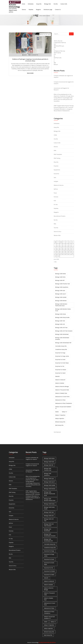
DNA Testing (57, 158)
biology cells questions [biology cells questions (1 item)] (62, 287)
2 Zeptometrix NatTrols (60, 43)
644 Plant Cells (58, 58)
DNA (55, 151)
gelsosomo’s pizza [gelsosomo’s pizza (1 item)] (60, 400)
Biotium (56, 64)
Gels (55, 178)
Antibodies (31, 4)
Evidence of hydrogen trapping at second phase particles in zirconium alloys (30, 60)
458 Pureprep (57, 53)
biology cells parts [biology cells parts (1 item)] (60, 277)
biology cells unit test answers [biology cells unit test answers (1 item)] (64, 331)
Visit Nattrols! (57, 432)
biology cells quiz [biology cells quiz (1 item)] (60, 291)
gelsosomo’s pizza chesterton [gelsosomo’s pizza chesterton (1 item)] (64, 403)
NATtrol (56, 189)
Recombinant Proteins (60, 216)
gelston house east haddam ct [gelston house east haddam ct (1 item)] (63, 408)
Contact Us (58, 10)
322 (55, 44)
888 (55, 63)
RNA (55, 224)
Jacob (25, 55)
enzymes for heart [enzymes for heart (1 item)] (60, 373)
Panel (55, 193)
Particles (56, 197)
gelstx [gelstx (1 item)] (57, 412)
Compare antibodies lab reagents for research (63, 76)
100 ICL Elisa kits (58, 41)
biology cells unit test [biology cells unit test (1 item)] (61, 328)
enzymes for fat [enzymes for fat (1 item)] (60, 366)
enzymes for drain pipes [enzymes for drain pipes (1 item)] (62, 363)
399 (55, 48)
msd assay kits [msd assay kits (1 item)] (59, 425)
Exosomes (56, 174)
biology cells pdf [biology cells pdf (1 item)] (60, 280)
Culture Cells (64, 4)
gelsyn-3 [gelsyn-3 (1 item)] (64, 412)
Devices (24, 10)
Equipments (57, 170)
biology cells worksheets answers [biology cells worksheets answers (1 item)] (62, 339)
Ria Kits (56, 220)
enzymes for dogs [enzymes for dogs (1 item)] (60, 353)
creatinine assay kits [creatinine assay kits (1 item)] (61, 349)
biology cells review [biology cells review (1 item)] (61, 301)
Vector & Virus (57, 232)
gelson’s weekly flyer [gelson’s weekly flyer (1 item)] (61, 393)
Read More (30, 73)
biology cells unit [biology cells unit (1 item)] (60, 324)
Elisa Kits (56, 162)
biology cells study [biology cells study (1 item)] (60, 314)
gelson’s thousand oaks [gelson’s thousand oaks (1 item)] (62, 390)
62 (54, 56)
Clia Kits (56, 4)
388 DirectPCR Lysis (59, 46)
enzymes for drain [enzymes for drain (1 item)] (60, 360)
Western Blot (57, 235)
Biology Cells (47, 4)
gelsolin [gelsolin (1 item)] (57, 376)
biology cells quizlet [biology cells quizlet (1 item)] (61, 297)
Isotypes (56, 181)
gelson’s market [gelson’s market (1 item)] (60, 383)
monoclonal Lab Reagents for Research (61, 89)
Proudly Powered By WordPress (47, 642)
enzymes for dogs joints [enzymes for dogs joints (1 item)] (62, 356)
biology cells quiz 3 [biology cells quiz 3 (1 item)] (61, 294)
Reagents (38, 10)
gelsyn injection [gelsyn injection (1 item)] (60, 419)
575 (55, 54)
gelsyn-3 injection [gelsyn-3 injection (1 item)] (60, 415)
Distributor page (48, 10)
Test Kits (56, 228)
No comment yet (34, 55)
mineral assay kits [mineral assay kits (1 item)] (60, 422)
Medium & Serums (59, 185)
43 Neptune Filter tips (59, 51)
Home (23, 4)
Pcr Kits (56, 205)
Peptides (31, 10)
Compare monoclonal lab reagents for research (64, 83)
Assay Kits (39, 4)
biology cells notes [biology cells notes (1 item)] (61, 274)
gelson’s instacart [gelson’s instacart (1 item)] (60, 380)
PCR (55, 201)
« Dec (55, 262)
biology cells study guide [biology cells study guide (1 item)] (62, 317)
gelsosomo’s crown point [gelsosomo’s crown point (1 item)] (62, 397)
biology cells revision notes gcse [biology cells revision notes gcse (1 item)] (63, 310)
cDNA (55, 135)
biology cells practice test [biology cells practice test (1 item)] (62, 284)
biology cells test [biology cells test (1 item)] (60, 321)
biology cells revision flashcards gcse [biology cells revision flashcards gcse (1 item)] (61, 305)
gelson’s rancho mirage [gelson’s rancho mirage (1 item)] (62, 387)
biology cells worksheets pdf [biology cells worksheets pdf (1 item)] (63, 343)
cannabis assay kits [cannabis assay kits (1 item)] (61, 346)
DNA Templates (58, 154)
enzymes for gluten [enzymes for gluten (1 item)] (61, 370)
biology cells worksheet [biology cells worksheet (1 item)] (62, 334)
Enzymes (56, 166)
